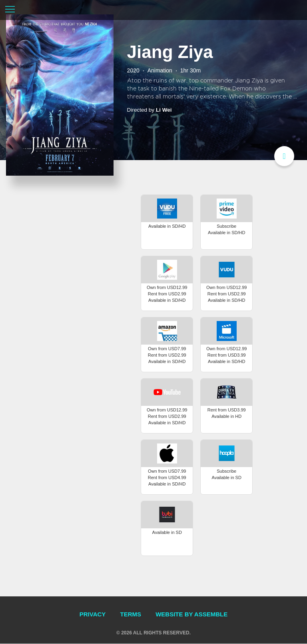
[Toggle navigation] (10, 10)
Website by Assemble (191, 615)
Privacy (93, 615)
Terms (131, 615)
